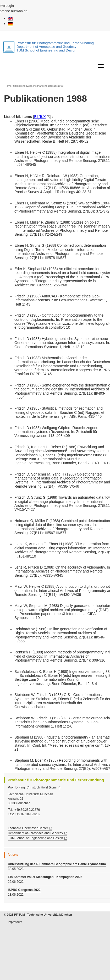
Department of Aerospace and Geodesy (35, 833)
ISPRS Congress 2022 (24, 890)
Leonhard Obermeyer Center (28, 828)
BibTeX (40, 117)
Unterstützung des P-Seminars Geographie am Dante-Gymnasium (57, 864)
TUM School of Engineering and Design (35, 838)
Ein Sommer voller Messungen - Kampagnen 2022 (45, 877)
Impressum (15, 922)
